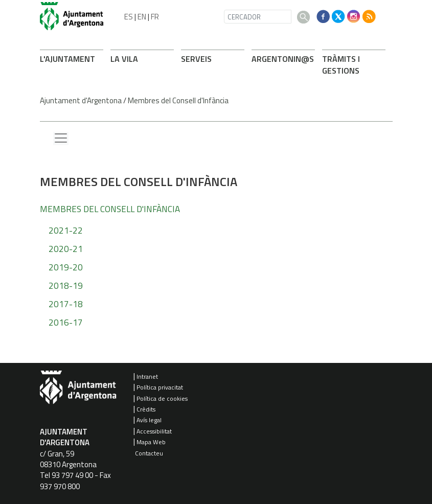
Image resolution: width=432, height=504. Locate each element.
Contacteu (149, 453)
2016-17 (66, 323)
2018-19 (66, 286)
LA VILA (124, 59)
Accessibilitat (154, 431)
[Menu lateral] (61, 139)
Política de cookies (162, 398)
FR (155, 17)
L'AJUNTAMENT (67, 59)
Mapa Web (151, 442)
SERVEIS (196, 59)
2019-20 (66, 267)
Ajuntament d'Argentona (81, 100)
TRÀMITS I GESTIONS (341, 65)
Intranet (147, 376)
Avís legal (149, 420)
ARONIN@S (283, 59)
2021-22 (66, 231)
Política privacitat (160, 387)
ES (129, 17)
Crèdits (146, 409)
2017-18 (66, 304)
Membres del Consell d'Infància (178, 100)
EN (142, 17)
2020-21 (66, 249)
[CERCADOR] (258, 17)
